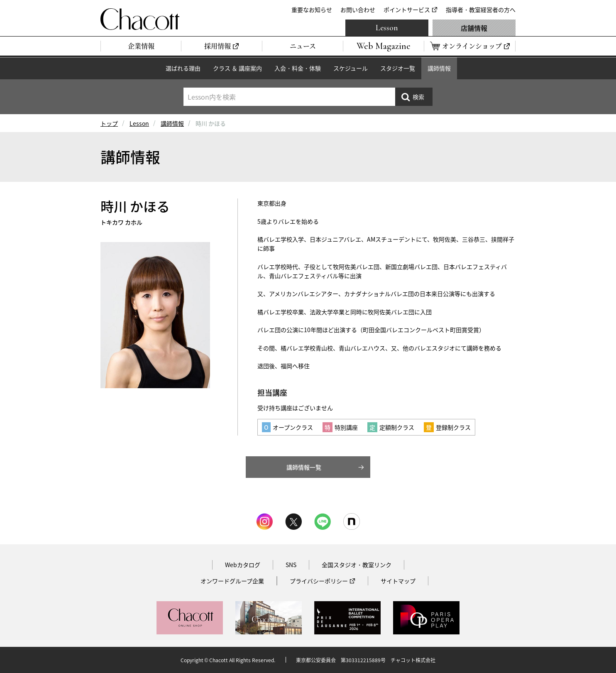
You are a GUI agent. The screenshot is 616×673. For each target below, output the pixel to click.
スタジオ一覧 (398, 68)
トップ (109, 123)
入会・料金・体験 (298, 68)
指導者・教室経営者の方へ (481, 10)
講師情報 (439, 68)
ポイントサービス (407, 10)
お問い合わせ (358, 10)
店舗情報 (474, 28)
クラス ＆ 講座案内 (237, 68)
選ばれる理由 (183, 68)
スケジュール (351, 68)
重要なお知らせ (312, 10)
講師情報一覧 (304, 467)
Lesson (387, 28)
